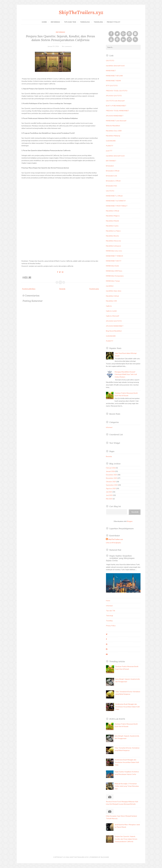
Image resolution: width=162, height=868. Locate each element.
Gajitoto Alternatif (112, 316)
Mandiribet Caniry (112, 226)
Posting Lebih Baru (29, 289)
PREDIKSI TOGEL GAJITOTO (117, 91)
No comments (67, 46)
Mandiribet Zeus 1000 (114, 131)
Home (44, 22)
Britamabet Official (113, 171)
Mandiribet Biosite (112, 236)
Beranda (62, 289)
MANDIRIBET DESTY (114, 261)
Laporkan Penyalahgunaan (121, 528)
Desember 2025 (112, 475)
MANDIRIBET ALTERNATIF (116, 201)
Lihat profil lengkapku (113, 543)
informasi (60, 32)
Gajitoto (109, 306)
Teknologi (85, 22)
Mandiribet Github (112, 296)
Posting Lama (94, 289)
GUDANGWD (111, 141)
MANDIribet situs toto (114, 251)
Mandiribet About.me (113, 241)
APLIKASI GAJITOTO (114, 96)
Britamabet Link (111, 176)
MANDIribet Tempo (113, 281)
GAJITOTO (110, 61)
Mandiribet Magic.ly (113, 216)
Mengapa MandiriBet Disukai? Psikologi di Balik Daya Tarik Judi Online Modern (126, 374)
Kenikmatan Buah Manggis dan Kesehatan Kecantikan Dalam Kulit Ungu (128, 707)
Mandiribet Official (112, 211)
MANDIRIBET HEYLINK (114, 76)
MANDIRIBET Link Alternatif (116, 121)
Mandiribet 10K (111, 301)
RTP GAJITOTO (112, 86)
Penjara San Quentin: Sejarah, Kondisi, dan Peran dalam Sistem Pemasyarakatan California (60, 38)
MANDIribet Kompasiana (115, 276)
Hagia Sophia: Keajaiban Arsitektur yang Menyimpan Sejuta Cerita (120, 558)
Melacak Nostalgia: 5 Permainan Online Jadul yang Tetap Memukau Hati (127, 786)
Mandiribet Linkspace (113, 246)
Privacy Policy (114, 22)
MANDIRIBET (111, 71)
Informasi (55, 22)
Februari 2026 (111, 468)
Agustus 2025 (111, 488)
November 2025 (112, 478)
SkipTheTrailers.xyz (81, 12)
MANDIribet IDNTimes (114, 271)
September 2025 (112, 485)
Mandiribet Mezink (112, 221)
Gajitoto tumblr (111, 311)
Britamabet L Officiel (113, 181)
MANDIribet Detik (112, 266)
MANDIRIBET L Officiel (114, 196)
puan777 (109, 151)
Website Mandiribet (113, 126)
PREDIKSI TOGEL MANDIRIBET (118, 111)
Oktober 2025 (111, 482)
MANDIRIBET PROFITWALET (117, 206)
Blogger (130, 521)
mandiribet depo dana (114, 291)
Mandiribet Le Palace (113, 231)
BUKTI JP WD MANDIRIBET (116, 106)
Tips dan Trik (70, 22)
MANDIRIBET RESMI (113, 81)
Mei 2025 (109, 499)
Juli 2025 (109, 492)
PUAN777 (110, 146)
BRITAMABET (111, 161)
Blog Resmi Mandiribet (114, 331)
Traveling (98, 22)
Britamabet (110, 166)
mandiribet (110, 286)
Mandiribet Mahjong (113, 136)
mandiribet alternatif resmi (115, 66)
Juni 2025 (109, 495)
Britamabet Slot (111, 186)
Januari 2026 (110, 471)
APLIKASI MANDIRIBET (115, 116)
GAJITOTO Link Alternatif (115, 101)
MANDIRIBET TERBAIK (115, 256)
